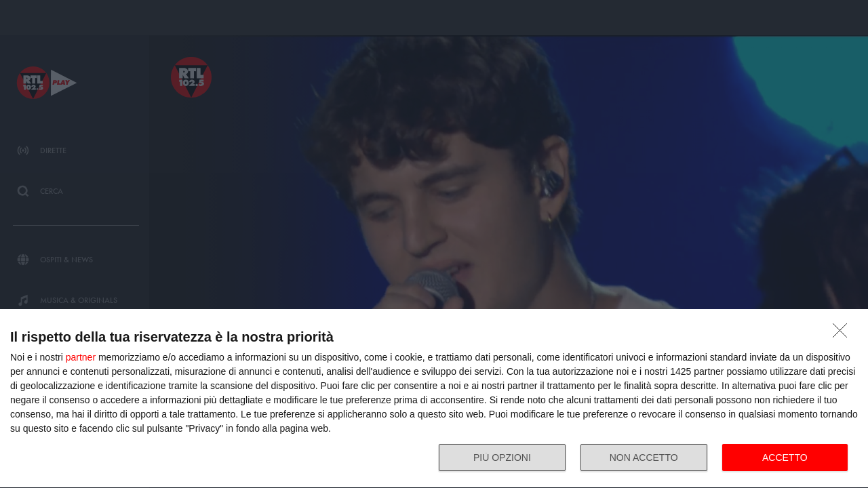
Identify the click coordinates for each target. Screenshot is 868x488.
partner (81, 357)
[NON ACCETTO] (844, 334)
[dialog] (434, 399)
